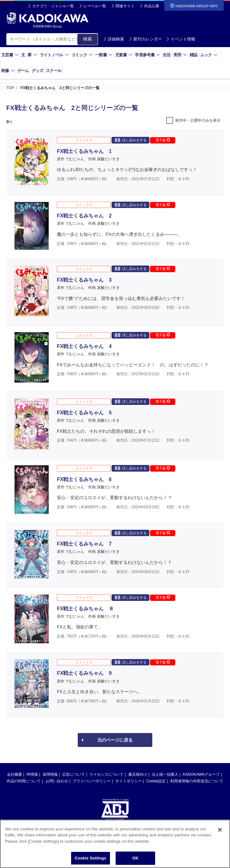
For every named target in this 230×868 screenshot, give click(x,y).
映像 (8, 71)
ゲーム (23, 71)
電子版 (163, 140)
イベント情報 (181, 39)
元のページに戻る (115, 740)
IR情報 (32, 774)
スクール (54, 71)
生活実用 (175, 55)
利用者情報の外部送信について (197, 781)
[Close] (220, 832)
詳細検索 (114, 39)
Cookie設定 (156, 781)
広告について (74, 774)
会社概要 (15, 774)
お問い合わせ (57, 781)
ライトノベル (54, 55)
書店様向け (138, 774)
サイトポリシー (129, 781)
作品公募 (152, 6)
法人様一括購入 (165, 774)
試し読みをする (131, 140)
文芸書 (10, 55)
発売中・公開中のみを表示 (198, 120)
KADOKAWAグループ (201, 774)
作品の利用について (24, 781)
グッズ (37, 71)
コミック (82, 55)
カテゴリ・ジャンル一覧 (53, 6)
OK (136, 860)
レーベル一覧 (95, 6)
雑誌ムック (204, 55)
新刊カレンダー (145, 39)
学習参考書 (148, 55)
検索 (88, 39)
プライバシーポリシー (92, 781)
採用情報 (50, 774)
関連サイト (125, 6)
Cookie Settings (90, 860)
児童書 (124, 55)
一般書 (104, 55)
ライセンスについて (106, 774)
